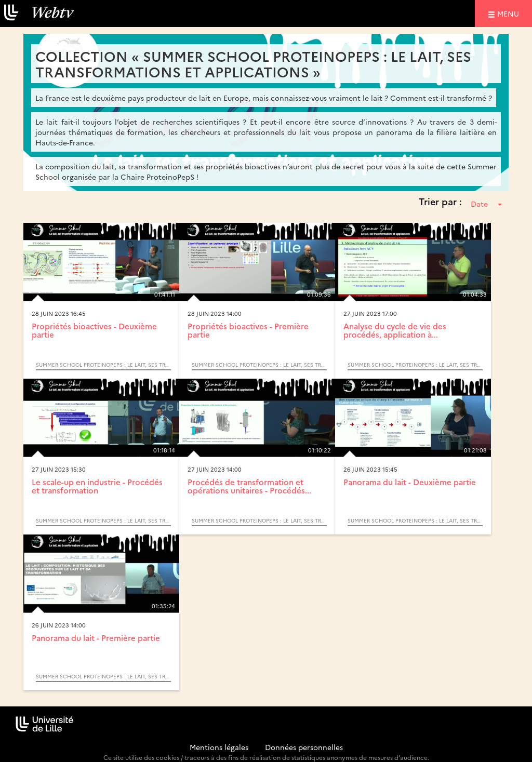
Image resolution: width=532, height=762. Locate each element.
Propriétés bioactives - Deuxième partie (94, 330)
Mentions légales (219, 747)
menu (510, 13)
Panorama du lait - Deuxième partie (410, 482)
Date (486, 204)
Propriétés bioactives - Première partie (248, 330)
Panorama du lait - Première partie (96, 638)
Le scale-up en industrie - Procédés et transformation (97, 486)
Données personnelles (304, 747)
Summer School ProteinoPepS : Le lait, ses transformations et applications (103, 365)
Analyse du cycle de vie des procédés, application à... (395, 330)
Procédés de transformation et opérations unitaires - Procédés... (249, 486)
